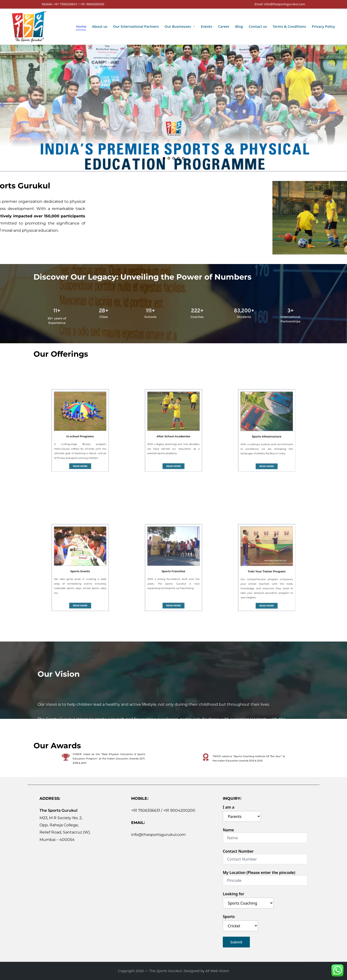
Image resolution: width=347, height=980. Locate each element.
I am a (242, 812)
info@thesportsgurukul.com (158, 835)
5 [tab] (183, 158)
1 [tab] (164, 158)
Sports (240, 921)
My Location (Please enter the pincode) (265, 876)
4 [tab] (178, 158)
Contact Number (265, 855)
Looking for (248, 898)
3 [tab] (173, 158)
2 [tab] (169, 158)
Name (265, 834)
